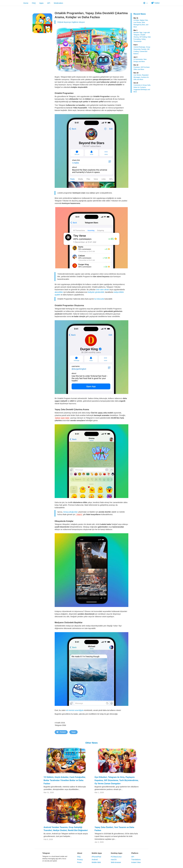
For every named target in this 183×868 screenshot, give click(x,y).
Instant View (136, 862)
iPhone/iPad (96, 857)
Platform (135, 853)
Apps (41, 3)
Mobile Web (96, 862)
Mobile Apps (97, 853)
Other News (91, 743)
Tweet (74, 732)
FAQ (34, 3)
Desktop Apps (117, 853)
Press (79, 862)
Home (26, 3)
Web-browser (116, 862)
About (80, 853)
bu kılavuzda (99, 299)
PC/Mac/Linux (116, 857)
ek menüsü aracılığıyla (75, 710)
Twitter (155, 3)
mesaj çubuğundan (70, 512)
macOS (114, 860)
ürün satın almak (103, 290)
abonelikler (59, 292)
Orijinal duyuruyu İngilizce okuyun (71, 22)
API (49, 3)
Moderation (58, 3)
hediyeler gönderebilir (96, 292)
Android (95, 860)
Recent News (140, 14)
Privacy (80, 860)
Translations (136, 860)
